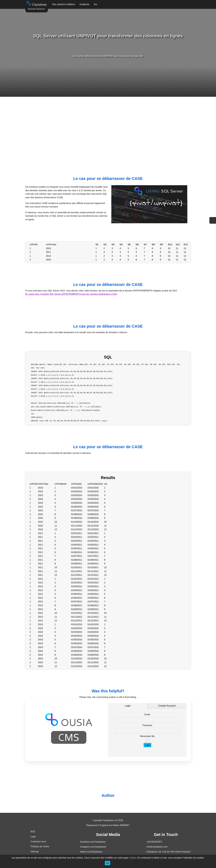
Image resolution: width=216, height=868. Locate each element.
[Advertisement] (108, 129)
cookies (133, 858)
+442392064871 (154, 842)
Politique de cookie (40, 846)
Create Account (167, 706)
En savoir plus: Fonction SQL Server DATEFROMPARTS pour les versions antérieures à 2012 (71, 294)
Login (128, 706)
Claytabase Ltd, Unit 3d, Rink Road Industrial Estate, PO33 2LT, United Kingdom (168, 854)
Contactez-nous (38, 842)
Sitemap (35, 852)
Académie (84, 4)
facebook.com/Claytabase (93, 842)
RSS (33, 832)
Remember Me (147, 736)
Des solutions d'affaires (64, 4)
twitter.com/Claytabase (91, 852)
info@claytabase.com (157, 847)
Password (147, 725)
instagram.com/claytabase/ (93, 847)
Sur (96, 4)
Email (147, 714)
